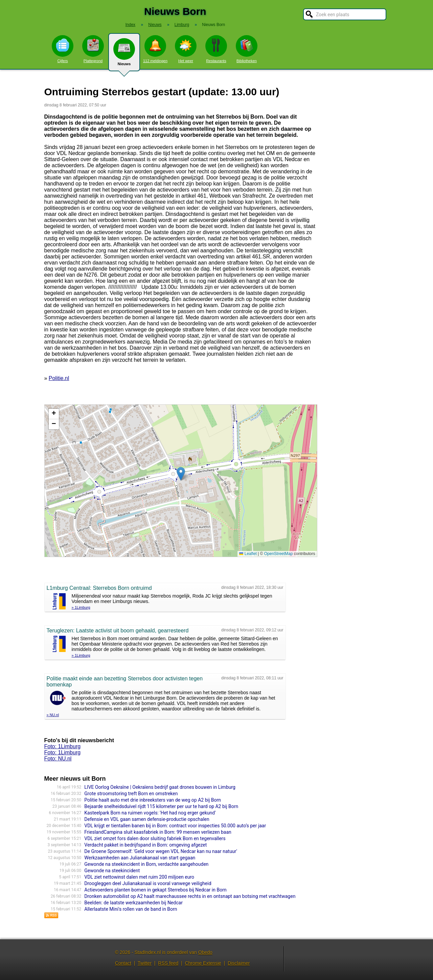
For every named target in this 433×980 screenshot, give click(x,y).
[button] (181, 474)
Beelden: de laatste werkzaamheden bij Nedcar (133, 903)
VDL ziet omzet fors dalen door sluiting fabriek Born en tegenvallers (155, 838)
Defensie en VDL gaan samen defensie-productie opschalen (147, 819)
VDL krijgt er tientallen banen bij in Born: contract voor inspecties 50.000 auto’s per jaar (175, 826)
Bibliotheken (247, 49)
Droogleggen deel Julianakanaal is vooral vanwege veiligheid (148, 883)
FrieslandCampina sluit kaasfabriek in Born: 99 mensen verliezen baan (158, 832)
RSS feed (168, 963)
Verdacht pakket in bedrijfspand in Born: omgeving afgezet (145, 845)
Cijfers (63, 49)
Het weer (186, 49)
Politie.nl (59, 378)
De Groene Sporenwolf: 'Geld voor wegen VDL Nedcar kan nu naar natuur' (161, 851)
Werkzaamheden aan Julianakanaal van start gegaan (140, 858)
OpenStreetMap (279, 554)
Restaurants (216, 49)
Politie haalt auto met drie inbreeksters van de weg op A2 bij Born (153, 800)
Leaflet (248, 554)
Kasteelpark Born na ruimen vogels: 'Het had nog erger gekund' (150, 813)
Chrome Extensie (203, 963)
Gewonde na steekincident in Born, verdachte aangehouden (146, 864)
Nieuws (124, 55)
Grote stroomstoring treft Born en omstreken (131, 794)
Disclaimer (239, 963)
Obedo (205, 952)
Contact (123, 963)
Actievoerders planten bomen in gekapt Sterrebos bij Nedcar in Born (155, 890)
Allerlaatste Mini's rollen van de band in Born (131, 909)
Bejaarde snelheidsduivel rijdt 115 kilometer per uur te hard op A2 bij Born (161, 806)
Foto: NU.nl (58, 759)
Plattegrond (93, 49)
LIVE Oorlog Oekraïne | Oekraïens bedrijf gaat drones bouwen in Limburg (160, 787)
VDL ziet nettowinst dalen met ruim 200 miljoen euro (139, 877)
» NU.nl (53, 715)
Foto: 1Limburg (63, 746)
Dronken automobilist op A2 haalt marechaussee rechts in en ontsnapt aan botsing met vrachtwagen (190, 896)
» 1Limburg (81, 607)
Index (130, 25)
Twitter (145, 963)
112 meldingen (155, 49)
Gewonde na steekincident (112, 871)
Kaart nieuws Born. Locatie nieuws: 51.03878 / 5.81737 (180, 481)
